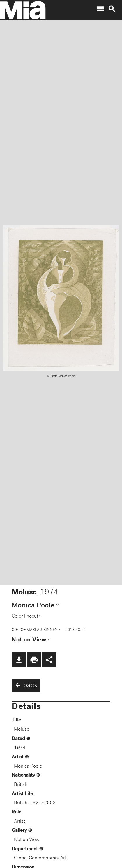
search (112, 9)
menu (100, 9)
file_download (19, 660)
